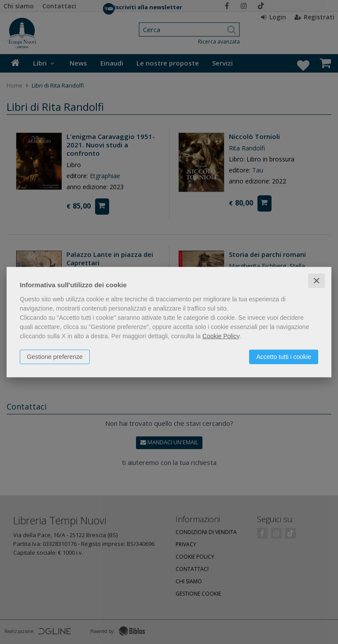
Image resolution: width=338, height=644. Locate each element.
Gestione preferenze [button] (55, 356)
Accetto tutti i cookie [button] (284, 356)
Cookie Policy (221, 336)
